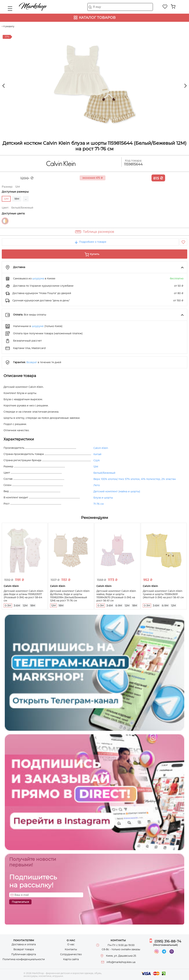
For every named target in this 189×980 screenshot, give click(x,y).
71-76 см (99, 504)
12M (96, 467)
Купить (95, 254)
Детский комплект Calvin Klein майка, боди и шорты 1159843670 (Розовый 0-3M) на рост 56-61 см (116, 596)
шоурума (38, 278)
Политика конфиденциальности (24, 959)
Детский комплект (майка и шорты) (117, 491)
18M (17, 199)
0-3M (8, 606)
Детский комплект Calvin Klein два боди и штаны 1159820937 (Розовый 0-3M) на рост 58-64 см (23, 596)
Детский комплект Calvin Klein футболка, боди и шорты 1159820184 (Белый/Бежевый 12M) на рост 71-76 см (70, 596)
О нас (71, 944)
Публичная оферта (24, 954)
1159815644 (133, 164)
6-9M (119, 606)
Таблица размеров (99, 232)
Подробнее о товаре (90, 242)
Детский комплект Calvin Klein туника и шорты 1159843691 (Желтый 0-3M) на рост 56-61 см (163, 594)
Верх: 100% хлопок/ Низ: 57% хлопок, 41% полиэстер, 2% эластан (135, 479)
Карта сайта (71, 959)
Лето (97, 485)
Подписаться (20, 902)
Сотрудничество (71, 954)
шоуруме (38, 326)
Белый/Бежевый (5, 221)
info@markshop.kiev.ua (121, 962)
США (97, 460)
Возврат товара (24, 949)
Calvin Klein (101, 448)
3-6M (17, 606)
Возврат (32, 362)
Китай (97, 454)
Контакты (71, 949)
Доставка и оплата (24, 944)
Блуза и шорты (103, 498)
